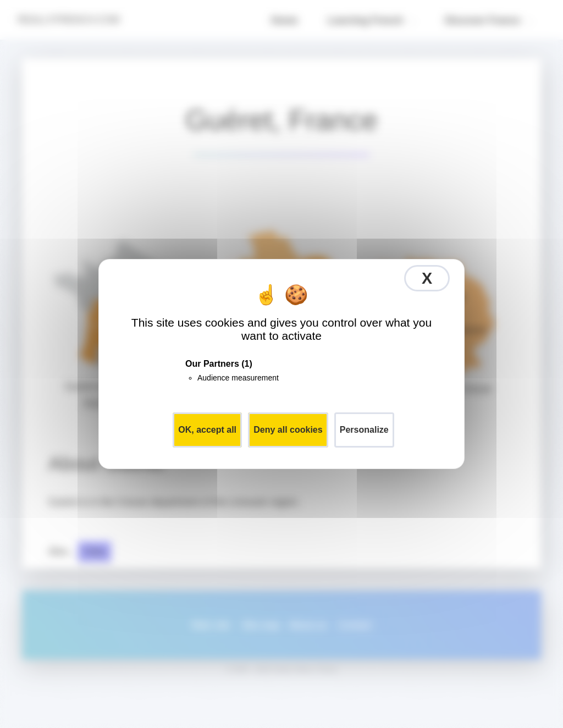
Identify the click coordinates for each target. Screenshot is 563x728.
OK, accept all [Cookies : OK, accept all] (207, 430)
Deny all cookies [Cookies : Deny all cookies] (288, 430)
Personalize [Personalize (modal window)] (364, 430)
